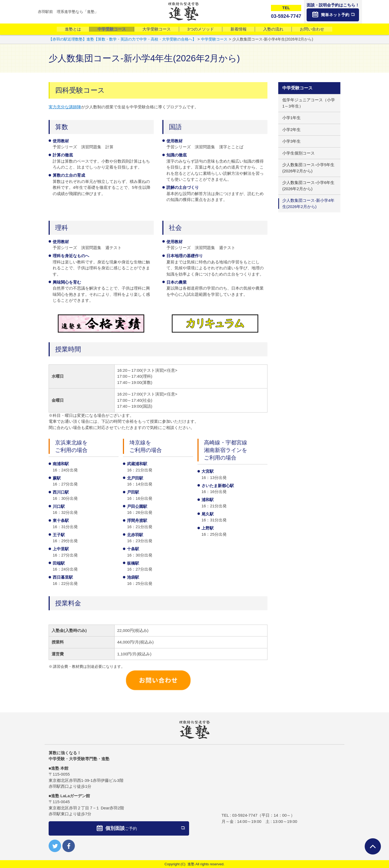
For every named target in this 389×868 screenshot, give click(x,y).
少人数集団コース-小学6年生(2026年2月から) (308, 186)
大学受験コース (157, 29)
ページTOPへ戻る (373, 846)
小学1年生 (291, 118)
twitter (55, 846)
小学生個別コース (299, 153)
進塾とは (73, 29)
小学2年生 (291, 130)
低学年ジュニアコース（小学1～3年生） (309, 103)
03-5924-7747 (245, 815)
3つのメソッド (200, 29)
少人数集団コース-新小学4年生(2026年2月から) (308, 203)
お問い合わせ (312, 29)
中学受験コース (112, 29)
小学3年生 (291, 141)
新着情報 (239, 29)
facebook (69, 846)
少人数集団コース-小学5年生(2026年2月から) (308, 168)
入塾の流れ (273, 29)
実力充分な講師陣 (65, 107)
